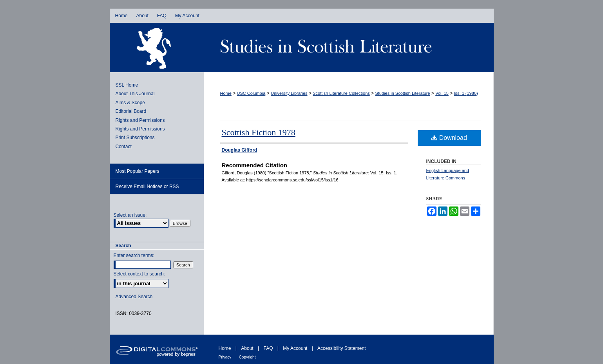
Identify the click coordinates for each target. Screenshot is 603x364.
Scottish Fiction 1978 (259, 132)
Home (226, 93)
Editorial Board (131, 111)
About (247, 348)
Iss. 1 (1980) (466, 93)
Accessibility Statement (341, 348)
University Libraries (289, 93)
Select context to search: (139, 274)
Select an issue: (130, 215)
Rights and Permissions (140, 120)
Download (449, 138)
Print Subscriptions (135, 138)
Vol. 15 (442, 93)
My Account (295, 348)
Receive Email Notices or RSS (147, 187)
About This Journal (135, 94)
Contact (124, 147)
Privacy (225, 357)
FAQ (268, 348)
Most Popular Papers (138, 171)
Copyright (247, 357)
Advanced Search (134, 297)
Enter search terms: (134, 255)
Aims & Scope (130, 103)
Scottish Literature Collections (341, 93)
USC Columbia (251, 93)
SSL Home (127, 85)
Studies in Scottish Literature (349, 47)
